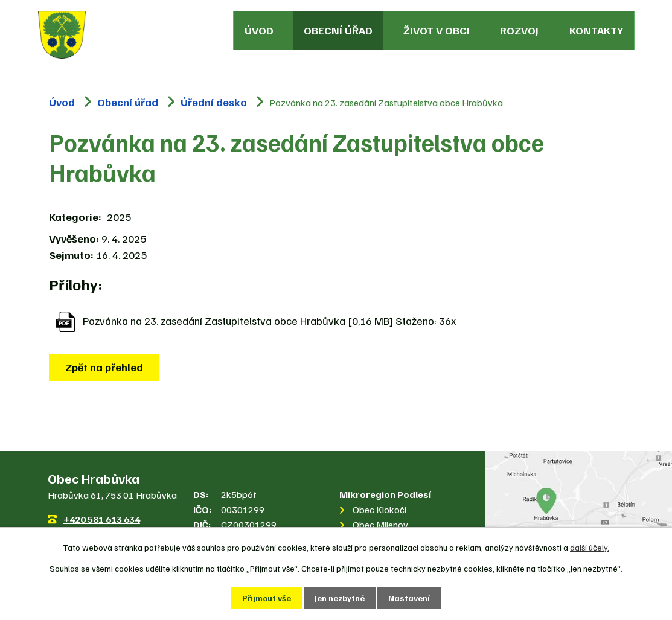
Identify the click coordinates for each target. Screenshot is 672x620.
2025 (119, 217)
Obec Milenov (380, 525)
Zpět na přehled (104, 367)
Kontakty (596, 30)
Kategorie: (75, 217)
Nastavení (409, 598)
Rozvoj (519, 30)
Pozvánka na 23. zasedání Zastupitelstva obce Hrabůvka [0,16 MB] (238, 320)
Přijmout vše (267, 598)
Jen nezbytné (340, 598)
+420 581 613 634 (102, 519)
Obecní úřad (338, 30)
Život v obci (437, 30)
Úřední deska (214, 102)
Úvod (259, 30)
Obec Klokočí (379, 510)
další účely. (590, 547)
